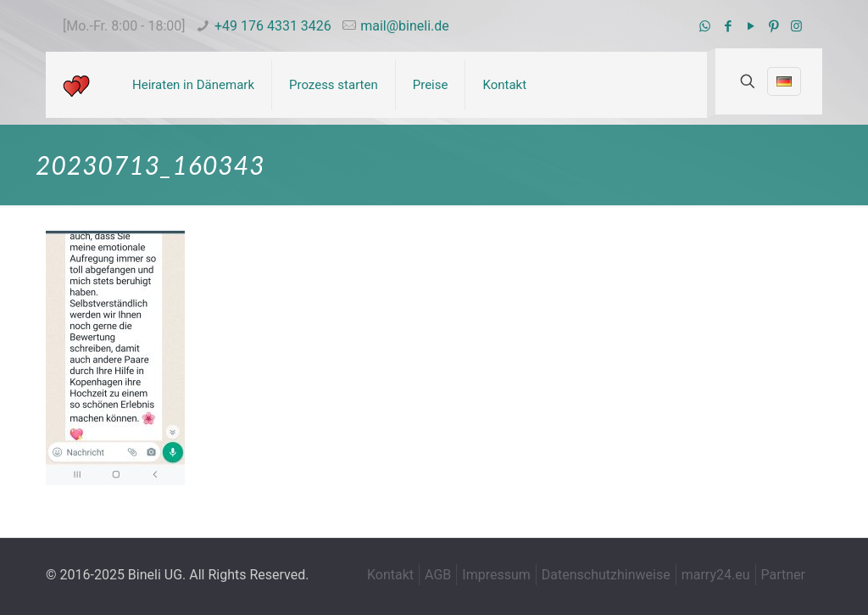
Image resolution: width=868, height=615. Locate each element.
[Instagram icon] (796, 26)
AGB (438, 575)
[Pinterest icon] (773, 26)
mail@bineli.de (405, 26)
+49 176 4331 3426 (273, 26)
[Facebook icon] (728, 26)
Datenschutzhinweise (606, 575)
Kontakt (390, 575)
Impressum (496, 575)
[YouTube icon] (751, 26)
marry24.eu (716, 575)
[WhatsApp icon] (705, 26)
